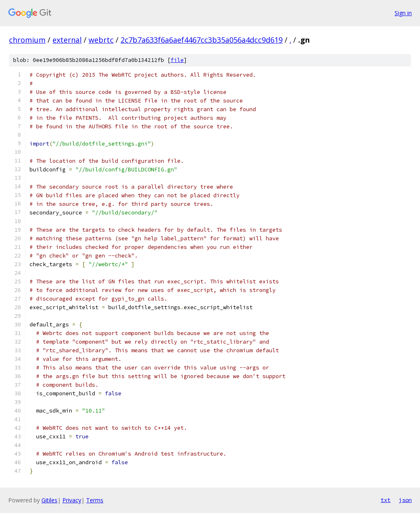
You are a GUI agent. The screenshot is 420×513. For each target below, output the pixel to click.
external (67, 40)
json (405, 500)
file (177, 60)
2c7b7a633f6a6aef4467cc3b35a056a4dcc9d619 (202, 40)
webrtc (101, 40)
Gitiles (49, 500)
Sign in (403, 13)
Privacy (72, 500)
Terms (95, 500)
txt (386, 500)
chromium (27, 40)
